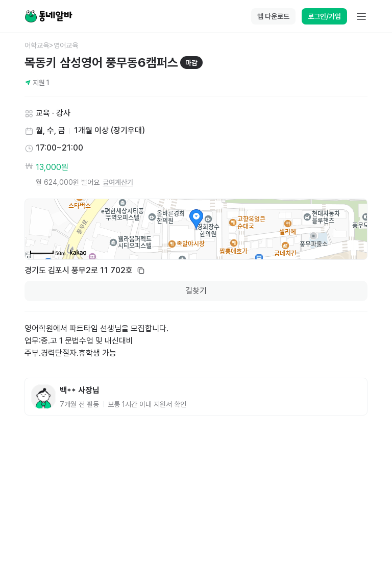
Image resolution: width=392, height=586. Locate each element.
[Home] (48, 16)
